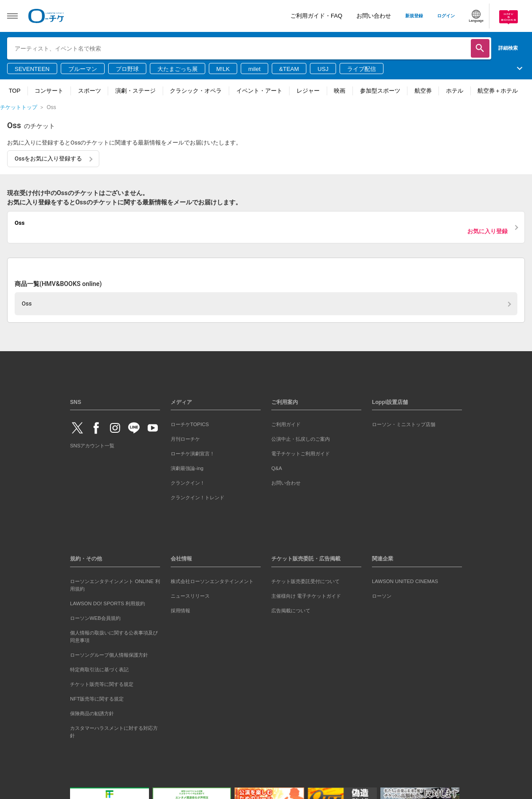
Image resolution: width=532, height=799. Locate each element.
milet (254, 69)
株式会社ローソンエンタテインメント (212, 581)
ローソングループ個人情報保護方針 (109, 655)
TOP (15, 91)
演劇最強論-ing (187, 468)
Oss (27, 304)
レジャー (308, 91)
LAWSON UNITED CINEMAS (405, 581)
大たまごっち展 (178, 69)
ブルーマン (83, 69)
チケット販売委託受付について (305, 581)
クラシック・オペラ (196, 91)
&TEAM (289, 69)
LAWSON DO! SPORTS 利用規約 (108, 603)
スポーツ (90, 91)
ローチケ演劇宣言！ (193, 454)
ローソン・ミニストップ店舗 (404, 424)
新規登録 (414, 16)
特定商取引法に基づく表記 (99, 670)
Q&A (277, 468)
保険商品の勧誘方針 (92, 713)
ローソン (382, 596)
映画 (340, 91)
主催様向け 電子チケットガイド (306, 596)
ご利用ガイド (286, 424)
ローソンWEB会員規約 (95, 618)
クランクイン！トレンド (198, 497)
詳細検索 (508, 48)
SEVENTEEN (32, 69)
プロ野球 (127, 69)
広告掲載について (291, 611)
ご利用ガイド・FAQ (316, 16)
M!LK (223, 69)
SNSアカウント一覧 (92, 446)
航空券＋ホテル (498, 91)
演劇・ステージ (135, 91)
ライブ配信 (362, 69)
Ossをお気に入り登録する (48, 159)
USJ (323, 69)
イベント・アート (259, 91)
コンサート (49, 91)
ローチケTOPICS (190, 424)
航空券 (423, 91)
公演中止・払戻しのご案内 (301, 439)
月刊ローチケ (185, 439)
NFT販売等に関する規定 (97, 699)
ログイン (446, 16)
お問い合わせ (374, 16)
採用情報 (180, 611)
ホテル (455, 91)
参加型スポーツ (380, 91)
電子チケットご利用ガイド (301, 454)
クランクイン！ (188, 483)
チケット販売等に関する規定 (102, 684)
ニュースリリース (190, 596)
